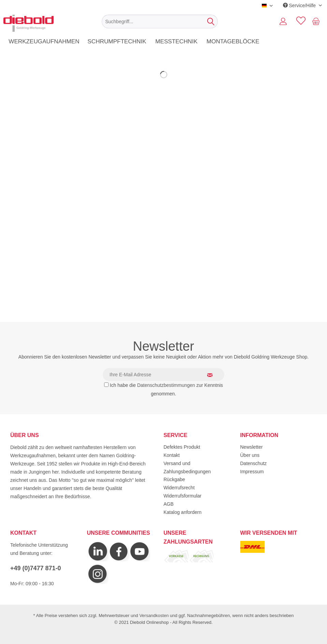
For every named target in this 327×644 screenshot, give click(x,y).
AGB (169, 504)
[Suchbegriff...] (160, 22)
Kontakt (172, 455)
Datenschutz (254, 463)
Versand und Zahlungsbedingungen (187, 467)
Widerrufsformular (182, 496)
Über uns (250, 455)
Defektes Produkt (182, 447)
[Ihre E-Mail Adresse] (163, 375)
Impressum (252, 472)
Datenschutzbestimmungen (166, 385)
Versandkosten (154, 615)
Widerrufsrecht (179, 488)
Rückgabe (174, 479)
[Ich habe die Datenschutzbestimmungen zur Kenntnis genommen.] (106, 385)
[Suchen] (211, 22)
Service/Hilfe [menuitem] (300, 5)
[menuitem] (160, 22)
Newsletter (252, 447)
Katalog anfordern (182, 512)
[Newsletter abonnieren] (214, 375)
